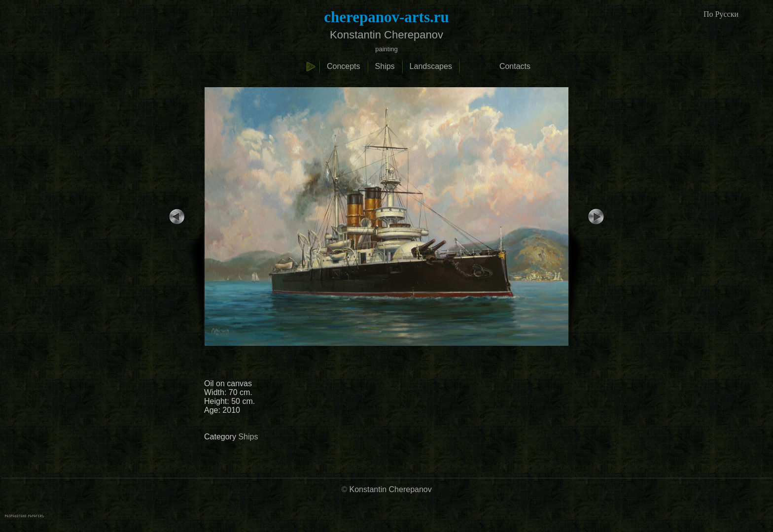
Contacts (515, 66)
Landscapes (431, 66)
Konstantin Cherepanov (391, 489)
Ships (385, 66)
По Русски (721, 14)
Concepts (344, 66)
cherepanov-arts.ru (386, 17)
